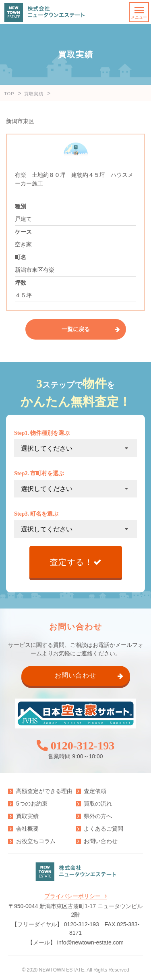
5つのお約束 (32, 804)
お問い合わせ (101, 841)
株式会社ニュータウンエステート (44, 12)
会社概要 (27, 829)
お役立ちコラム (36, 841)
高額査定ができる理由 (44, 791)
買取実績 (27, 816)
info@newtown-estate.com (90, 942)
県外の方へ (98, 816)
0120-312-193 (83, 746)
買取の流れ (98, 804)
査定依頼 (95, 791)
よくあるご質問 (103, 829)
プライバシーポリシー (72, 896)
